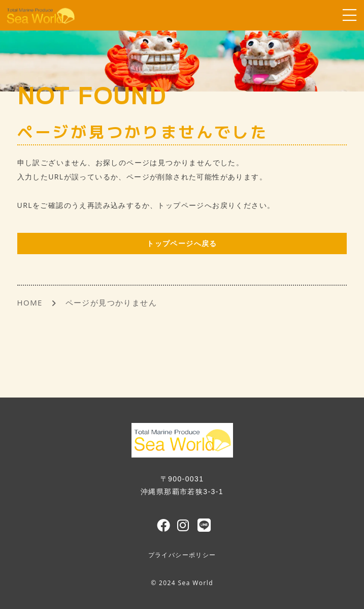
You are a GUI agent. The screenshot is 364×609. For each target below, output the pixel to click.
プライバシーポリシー (182, 555)
